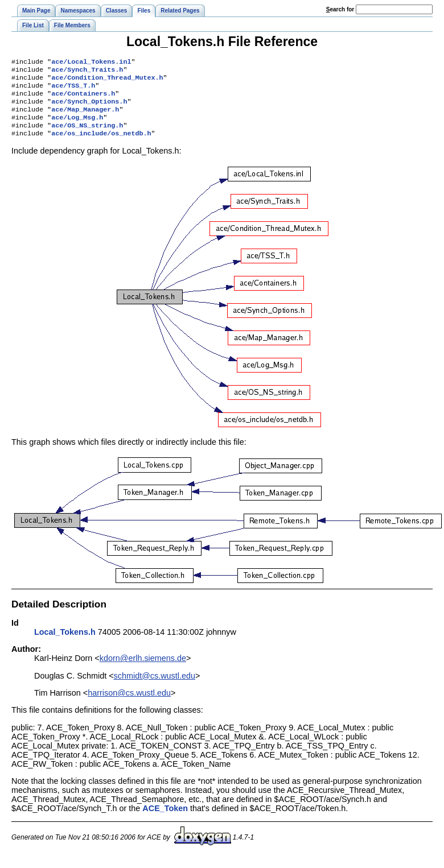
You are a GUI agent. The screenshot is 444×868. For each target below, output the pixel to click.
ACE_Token (165, 820)
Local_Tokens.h (65, 643)
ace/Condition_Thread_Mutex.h (107, 81)
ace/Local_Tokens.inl (91, 63)
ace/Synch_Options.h (89, 108)
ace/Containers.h (83, 99)
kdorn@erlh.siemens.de (143, 669)
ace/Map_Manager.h (85, 117)
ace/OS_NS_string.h (87, 135)
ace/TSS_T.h (73, 90)
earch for (340, 9)
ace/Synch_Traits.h (87, 72)
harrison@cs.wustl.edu (129, 704)
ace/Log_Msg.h (77, 126)
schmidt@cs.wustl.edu (155, 687)
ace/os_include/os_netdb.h (101, 144)
